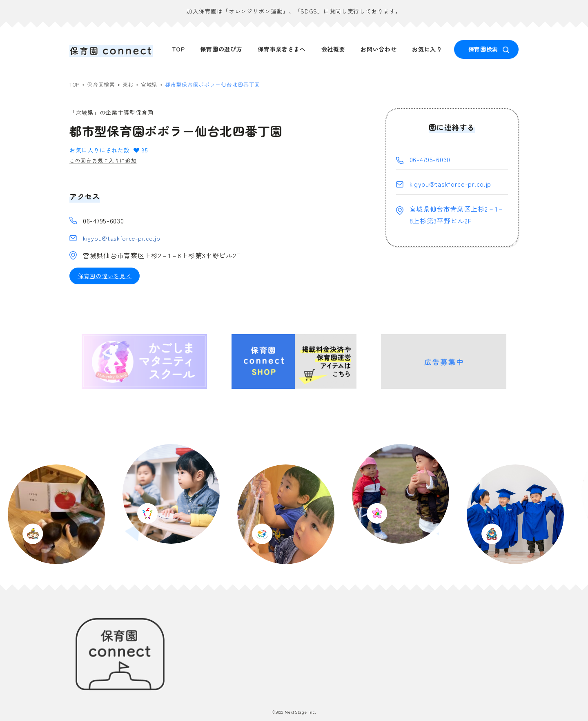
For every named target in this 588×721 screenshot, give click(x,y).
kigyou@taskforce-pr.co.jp (124, 239)
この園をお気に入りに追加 (105, 161)
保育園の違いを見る (105, 278)
